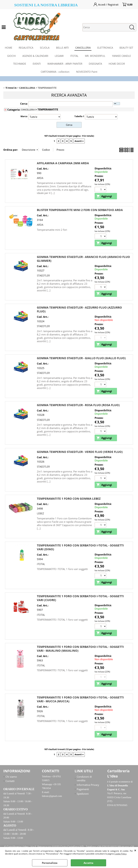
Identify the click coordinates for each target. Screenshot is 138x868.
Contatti (10, 782)
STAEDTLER (43, 276)
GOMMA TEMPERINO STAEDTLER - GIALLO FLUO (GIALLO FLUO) (81, 359)
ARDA (40, 178)
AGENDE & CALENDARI (35, 56)
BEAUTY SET (127, 48)
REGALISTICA (26, 48)
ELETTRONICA (105, 48)
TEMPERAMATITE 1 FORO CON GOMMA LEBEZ (69, 499)
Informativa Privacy (88, 785)
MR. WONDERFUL (95, 56)
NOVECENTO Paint (87, 72)
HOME (8, 48)
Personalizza (50, 863)
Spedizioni (83, 794)
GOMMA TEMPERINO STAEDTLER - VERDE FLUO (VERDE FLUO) (80, 452)
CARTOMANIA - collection (55, 72)
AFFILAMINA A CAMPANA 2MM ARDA (63, 164)
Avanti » (79, 141)
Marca (24, 117)
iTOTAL (41, 565)
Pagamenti (83, 790)
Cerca (24, 104)
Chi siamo (11, 777)
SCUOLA (45, 48)
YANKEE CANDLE (122, 56)
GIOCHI (11, 56)
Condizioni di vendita (84, 779)
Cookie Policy (120, 854)
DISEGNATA (96, 64)
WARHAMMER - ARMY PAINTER (65, 64)
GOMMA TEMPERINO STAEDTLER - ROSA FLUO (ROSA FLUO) (78, 406)
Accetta (88, 863)
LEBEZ (40, 514)
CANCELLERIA (83, 48)
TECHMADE (20, 64)
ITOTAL (74, 56)
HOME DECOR (117, 64)
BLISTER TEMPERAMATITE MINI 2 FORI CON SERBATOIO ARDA (80, 211)
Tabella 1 (79, 117)
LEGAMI (59, 56)
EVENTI (37, 64)
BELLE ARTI (62, 48)
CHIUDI (135, 850)
